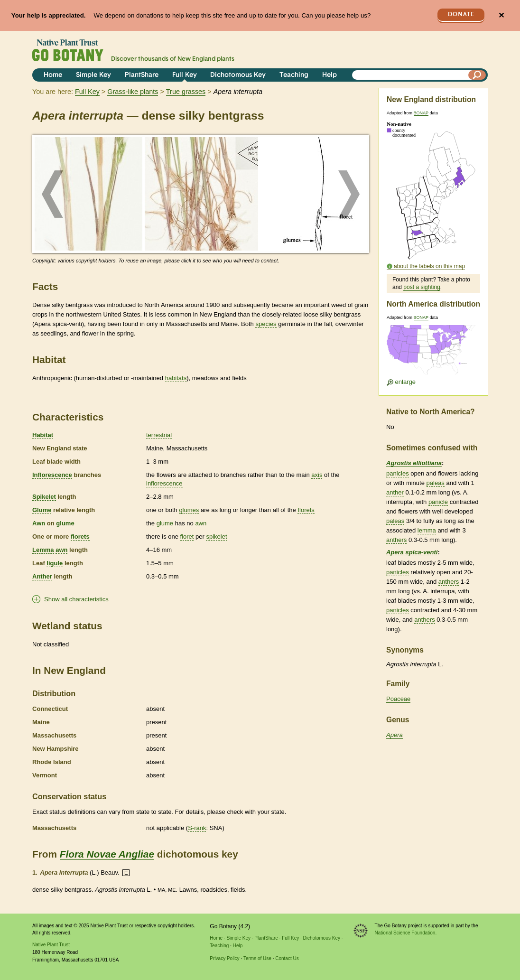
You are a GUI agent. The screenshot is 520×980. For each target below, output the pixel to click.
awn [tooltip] (201, 523)
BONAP (421, 113)
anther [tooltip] (395, 492)
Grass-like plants (133, 92)
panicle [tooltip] (438, 502)
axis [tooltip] (317, 475)
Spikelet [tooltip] (44, 497)
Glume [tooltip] (42, 510)
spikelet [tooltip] (216, 537)
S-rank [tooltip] (197, 828)
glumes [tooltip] (189, 510)
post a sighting (422, 287)
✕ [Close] (501, 15)
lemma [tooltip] (427, 530)
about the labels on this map (429, 266)
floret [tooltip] (187, 537)
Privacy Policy (224, 958)
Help (330, 75)
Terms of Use (257, 958)
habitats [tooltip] (176, 378)
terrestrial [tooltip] (159, 435)
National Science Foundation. (406, 933)
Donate (461, 14)
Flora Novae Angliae (107, 854)
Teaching (294, 75)
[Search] (477, 75)
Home (53, 75)
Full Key (185, 75)
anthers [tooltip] (396, 540)
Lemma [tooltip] (43, 550)
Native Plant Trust (51, 945)
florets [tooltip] (306, 510)
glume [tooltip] (65, 523)
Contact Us (287, 958)
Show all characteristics (76, 599)
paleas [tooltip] (436, 483)
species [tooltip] (266, 324)
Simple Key (93, 75)
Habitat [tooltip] (43, 435)
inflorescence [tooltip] (164, 483)
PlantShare (142, 75)
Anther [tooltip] (42, 576)
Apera (395, 735)
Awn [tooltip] (39, 523)
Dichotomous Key (238, 75)
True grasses (186, 92)
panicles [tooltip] (398, 473)
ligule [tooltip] (55, 563)
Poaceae (398, 699)
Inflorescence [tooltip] (52, 475)
